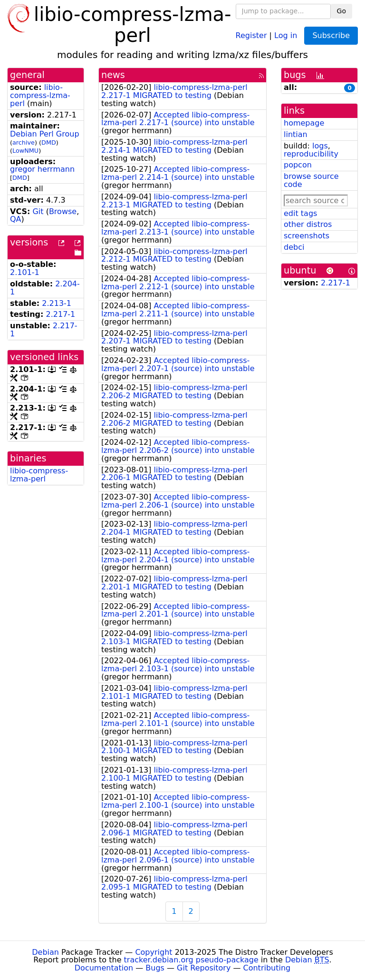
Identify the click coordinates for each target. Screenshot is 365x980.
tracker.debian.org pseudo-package (191, 960)
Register (251, 35)
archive (24, 142)
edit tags (300, 213)
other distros (308, 224)
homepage (304, 123)
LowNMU (25, 151)
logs (320, 146)
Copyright (154, 952)
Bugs (155, 968)
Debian (45, 952)
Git (38, 211)
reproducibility (311, 154)
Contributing (267, 968)
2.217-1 (61, 314)
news (113, 75)
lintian (296, 134)
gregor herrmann (42, 169)
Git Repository (204, 968)
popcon (298, 165)
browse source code (311, 180)
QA (16, 219)
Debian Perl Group (45, 134)
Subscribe (331, 35)
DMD (49, 142)
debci (294, 247)
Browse (63, 211)
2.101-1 (25, 272)
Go (341, 11)
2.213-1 (57, 303)
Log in (286, 35)
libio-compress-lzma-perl (40, 95)
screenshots (307, 236)
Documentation (104, 968)
